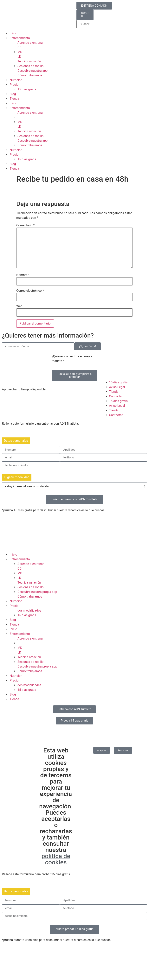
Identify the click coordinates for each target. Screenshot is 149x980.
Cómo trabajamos (30, 75)
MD (20, 52)
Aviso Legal (117, 387)
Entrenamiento (20, 38)
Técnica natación (29, 61)
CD (19, 47)
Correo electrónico (30, 291)
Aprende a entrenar (31, 43)
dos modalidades (29, 610)
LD (19, 57)
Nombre (23, 275)
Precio (14, 85)
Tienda (14, 99)
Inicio (13, 33)
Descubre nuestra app (32, 71)
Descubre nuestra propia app (37, 592)
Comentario (25, 225)
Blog (13, 94)
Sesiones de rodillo (31, 66)
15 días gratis (27, 89)
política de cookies (56, 859)
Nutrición (16, 80)
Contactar (116, 396)
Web (19, 306)
